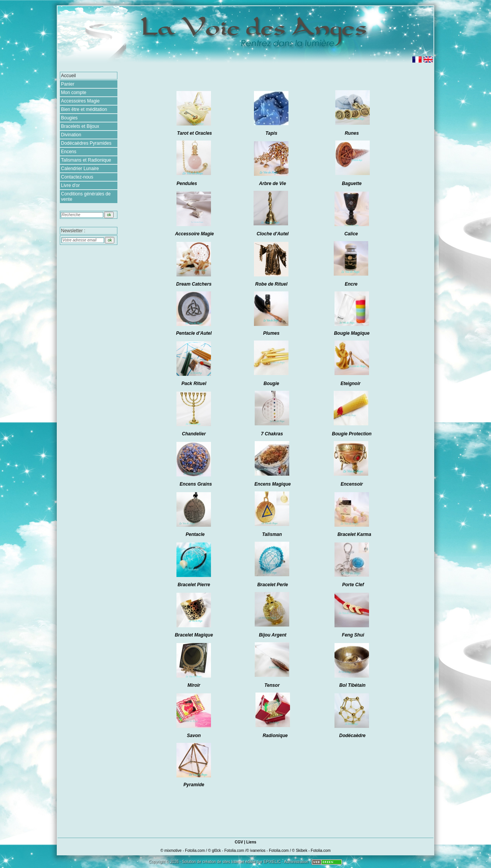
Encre (351, 284)
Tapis (271, 133)
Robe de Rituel (271, 284)
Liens (251, 842)
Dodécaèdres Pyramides (86, 143)
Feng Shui (353, 635)
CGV (239, 842)
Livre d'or (70, 185)
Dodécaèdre (352, 736)
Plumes (271, 333)
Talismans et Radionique (86, 160)
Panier (68, 84)
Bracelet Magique (194, 635)
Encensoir (352, 484)
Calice (351, 234)
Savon (194, 736)
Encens (69, 152)
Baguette (352, 184)
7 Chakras (272, 434)
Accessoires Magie (80, 101)
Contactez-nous (77, 177)
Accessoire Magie (194, 234)
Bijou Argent (273, 635)
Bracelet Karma (354, 534)
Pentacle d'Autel (194, 333)
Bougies (69, 118)
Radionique (275, 736)
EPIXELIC (272, 862)
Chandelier (194, 434)
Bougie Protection (352, 434)
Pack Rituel (194, 384)
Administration (296, 862)
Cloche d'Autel (273, 234)
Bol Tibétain (352, 685)
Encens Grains (196, 484)
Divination (71, 135)
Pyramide (194, 785)
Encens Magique (273, 484)
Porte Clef (353, 585)
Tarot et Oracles (195, 133)
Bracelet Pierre (194, 585)
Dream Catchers (194, 284)
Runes (352, 133)
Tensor (273, 685)
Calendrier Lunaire (80, 169)
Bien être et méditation (84, 109)
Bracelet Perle (273, 585)
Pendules (187, 184)
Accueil (68, 76)
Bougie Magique (352, 333)
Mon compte (74, 93)
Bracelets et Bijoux (80, 126)
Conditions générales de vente (86, 197)
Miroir (194, 685)
